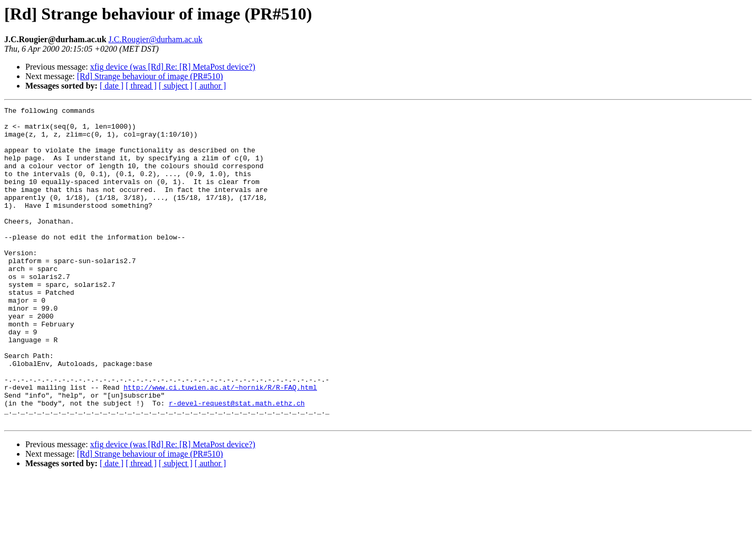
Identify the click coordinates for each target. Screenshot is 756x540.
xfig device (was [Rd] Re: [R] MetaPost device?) (173, 67)
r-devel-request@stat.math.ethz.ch (237, 463)
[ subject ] (176, 86)
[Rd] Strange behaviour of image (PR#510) (150, 76)
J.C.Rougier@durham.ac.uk (156, 39)
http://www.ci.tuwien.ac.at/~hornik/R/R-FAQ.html (220, 444)
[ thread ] (141, 86)
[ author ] (210, 86)
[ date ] (112, 86)
